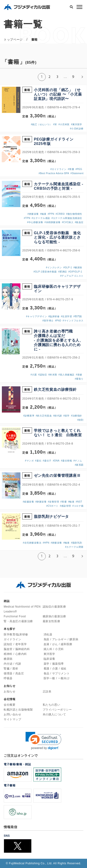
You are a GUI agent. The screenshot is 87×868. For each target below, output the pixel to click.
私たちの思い (52, 705)
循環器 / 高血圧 (14, 673)
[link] (43, 741)
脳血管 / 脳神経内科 (17, 649)
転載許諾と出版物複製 (18, 710)
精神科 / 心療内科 (15, 654)
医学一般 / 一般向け (57, 678)
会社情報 (10, 699)
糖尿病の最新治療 (54, 616)
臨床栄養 (49, 659)
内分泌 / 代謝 (12, 664)
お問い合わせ (13, 714)
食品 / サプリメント (57, 673)
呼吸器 (8, 678)
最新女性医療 (52, 621)
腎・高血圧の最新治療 (18, 621)
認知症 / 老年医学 (15, 644)
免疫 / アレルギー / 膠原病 (61, 639)
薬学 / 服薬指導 (54, 664)
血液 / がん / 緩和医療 (58, 644)
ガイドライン (13, 639)
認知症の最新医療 (54, 607)
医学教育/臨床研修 (16, 634)
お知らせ (10, 692)
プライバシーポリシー (57, 710)
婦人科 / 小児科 (54, 649)
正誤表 (47, 692)
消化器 (48, 634)
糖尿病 (8, 659)
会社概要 (10, 705)
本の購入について (54, 714)
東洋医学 (49, 654)
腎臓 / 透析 (11, 669)
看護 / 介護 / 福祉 (55, 669)
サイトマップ (13, 719)
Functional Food (15, 616)
